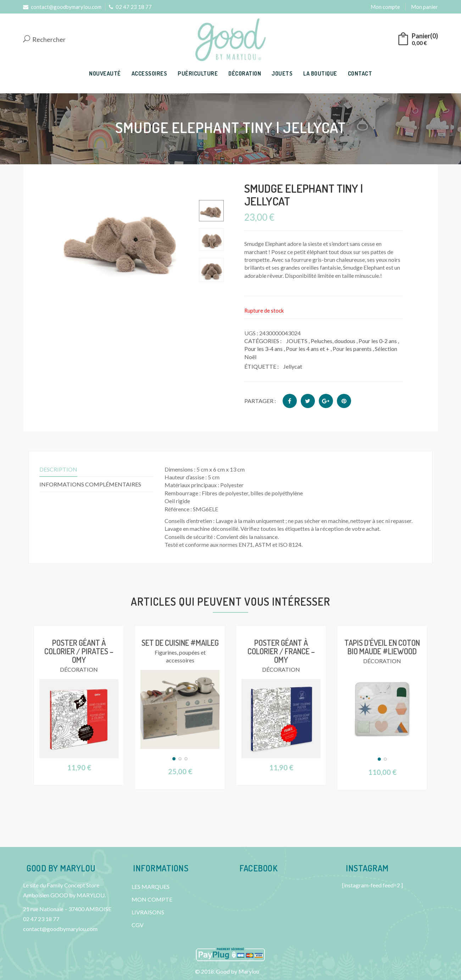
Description (58, 469)
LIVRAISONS (148, 912)
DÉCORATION (245, 73)
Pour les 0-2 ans (378, 341)
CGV (138, 925)
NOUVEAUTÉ (105, 73)
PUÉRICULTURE (198, 73)
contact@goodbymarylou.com (62, 7)
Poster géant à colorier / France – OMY (281, 651)
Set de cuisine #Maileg (180, 643)
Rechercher (44, 40)
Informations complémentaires (90, 484)
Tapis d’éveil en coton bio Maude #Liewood (382, 647)
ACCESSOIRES (149, 73)
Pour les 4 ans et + (308, 349)
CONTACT (360, 73)
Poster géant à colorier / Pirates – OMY (79, 651)
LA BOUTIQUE (320, 73)
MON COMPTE (152, 899)
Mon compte (385, 7)
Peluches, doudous (333, 341)
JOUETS (282, 73)
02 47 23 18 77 (130, 7)
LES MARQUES (151, 887)
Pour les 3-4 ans (263, 349)
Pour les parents (352, 349)
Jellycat (293, 366)
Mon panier (424, 7)
